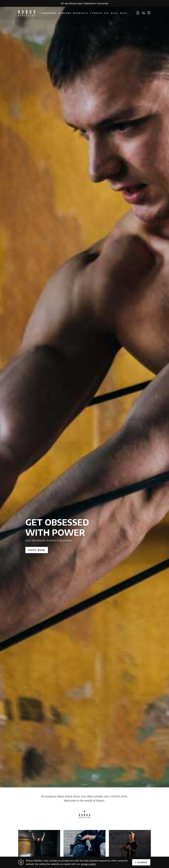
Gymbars (65, 13)
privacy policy (88, 864)
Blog (115, 13)
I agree (141, 862)
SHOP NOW (37, 550)
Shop (124, 13)
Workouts (81, 13)
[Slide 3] (87, 784)
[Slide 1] (82, 784)
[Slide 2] (85, 784)
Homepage (49, 13)
